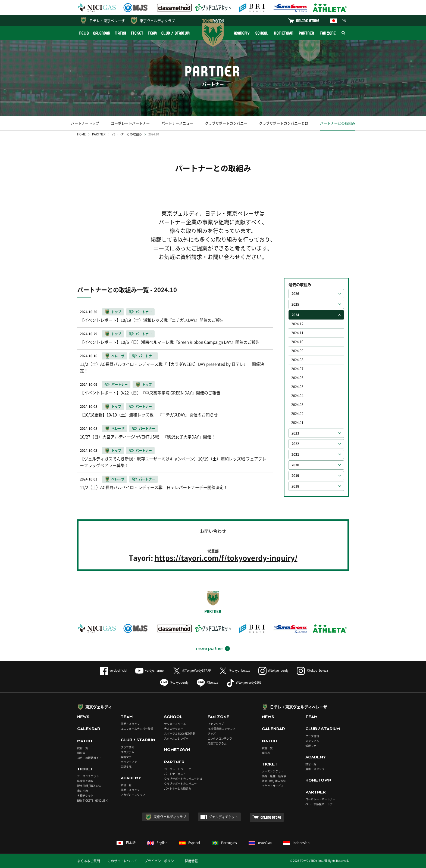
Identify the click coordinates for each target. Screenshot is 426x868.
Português (225, 843)
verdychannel (150, 670)
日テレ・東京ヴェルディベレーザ (299, 707)
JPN (338, 21)
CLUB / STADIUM (176, 33)
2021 (295, 454)
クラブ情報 (127, 747)
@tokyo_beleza (235, 670)
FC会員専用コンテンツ (221, 729)
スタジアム (127, 752)
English (157, 843)
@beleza (207, 682)
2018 (295, 486)
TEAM (153, 33)
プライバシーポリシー (161, 861)
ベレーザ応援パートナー (320, 804)
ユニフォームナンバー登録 (137, 729)
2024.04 (297, 396)
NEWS (84, 33)
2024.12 (297, 324)
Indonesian (296, 843)
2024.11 (297, 333)
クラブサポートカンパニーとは (284, 123)
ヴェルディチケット (223, 817)
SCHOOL (262, 33)
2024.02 (297, 414)
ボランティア (129, 762)
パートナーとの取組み (338, 123)
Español (190, 843)
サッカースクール (175, 724)
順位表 (81, 753)
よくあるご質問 (89, 861)
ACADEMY (242, 33)
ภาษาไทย (260, 843)
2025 (295, 304)
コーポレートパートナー (130, 123)
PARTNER (306, 33)
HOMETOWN (284, 33)
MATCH (121, 33)
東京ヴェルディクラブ (157, 21)
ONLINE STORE (308, 21)
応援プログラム (217, 743)
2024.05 (297, 387)
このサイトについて (122, 861)
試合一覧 (83, 748)
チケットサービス (273, 786)
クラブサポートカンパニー (226, 123)
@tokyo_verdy (273, 670)
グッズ (212, 734)
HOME (81, 134)
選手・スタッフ (130, 724)
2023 (295, 433)
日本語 (126, 843)
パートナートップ (85, 123)
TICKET (137, 33)
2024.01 (297, 423)
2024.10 (297, 342)
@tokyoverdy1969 (244, 682)
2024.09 (297, 351)
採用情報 (191, 861)
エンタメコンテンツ (220, 738)
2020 (295, 465)
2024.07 (297, 369)
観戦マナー (127, 757)
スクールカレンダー (176, 738)
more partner (210, 649)
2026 (295, 294)
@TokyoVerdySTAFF (192, 670)
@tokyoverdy (174, 682)
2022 (295, 444)
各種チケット (85, 796)
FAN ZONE (328, 33)
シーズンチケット (88, 776)
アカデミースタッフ (133, 795)
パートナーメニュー (177, 123)
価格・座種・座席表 (274, 776)
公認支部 (126, 767)
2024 (295, 315)
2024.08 (297, 360)
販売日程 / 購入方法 (89, 786)
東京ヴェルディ (99, 707)
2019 (295, 476)
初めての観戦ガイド (89, 758)
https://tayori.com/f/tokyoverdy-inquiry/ (226, 558)
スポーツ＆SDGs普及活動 (180, 734)
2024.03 (297, 405)
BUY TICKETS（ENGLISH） (94, 800)
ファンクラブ (216, 724)
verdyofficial (113, 670)
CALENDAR (102, 33)
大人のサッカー (174, 729)
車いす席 (83, 791)
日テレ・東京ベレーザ (107, 21)
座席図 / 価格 (85, 781)
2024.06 (297, 378)
